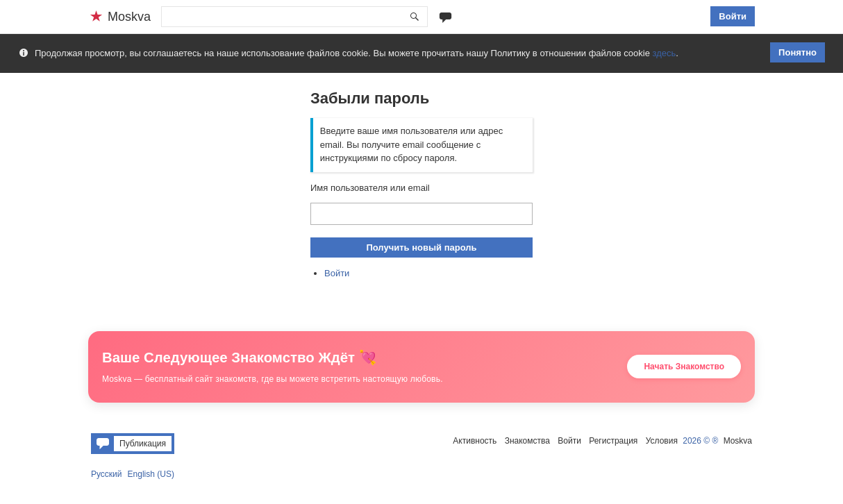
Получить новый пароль (421, 247)
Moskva (738, 441)
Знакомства (527, 441)
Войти (733, 16)
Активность (475, 441)
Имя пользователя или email (370, 188)
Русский (107, 474)
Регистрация (613, 441)
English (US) (151, 474)
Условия (662, 441)
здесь (665, 53)
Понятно (798, 52)
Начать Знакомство (684, 367)
